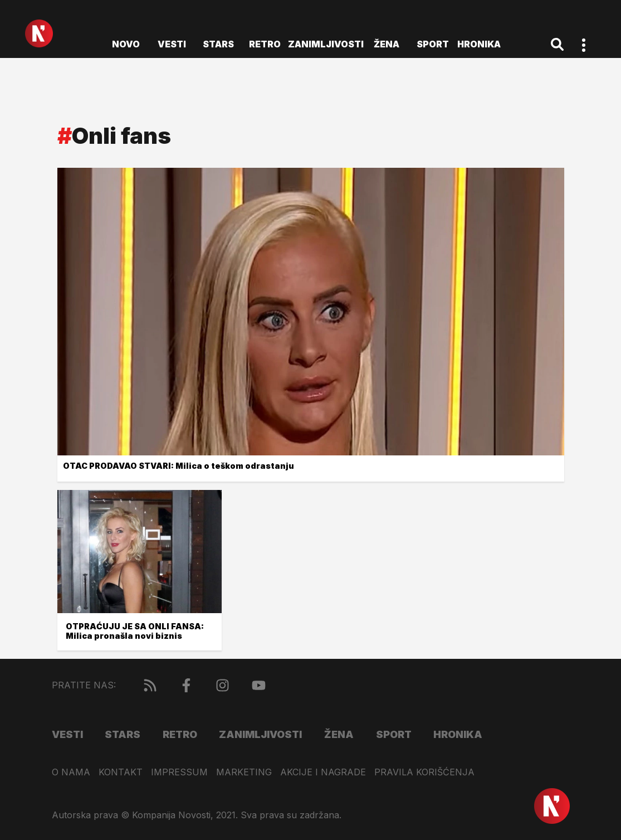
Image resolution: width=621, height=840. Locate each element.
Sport (433, 44)
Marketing (244, 772)
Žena (387, 44)
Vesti (172, 44)
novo (126, 44)
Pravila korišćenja (424, 772)
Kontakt (121, 772)
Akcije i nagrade (323, 772)
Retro (265, 44)
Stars (218, 44)
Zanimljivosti (326, 44)
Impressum (179, 772)
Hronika (479, 44)
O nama (71, 772)
